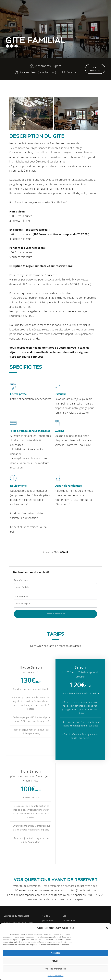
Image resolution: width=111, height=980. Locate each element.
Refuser (55, 961)
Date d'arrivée (21, 580)
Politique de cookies (55, 976)
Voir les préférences (56, 969)
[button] (107, 928)
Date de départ (21, 596)
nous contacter (95, 69)
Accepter (56, 953)
